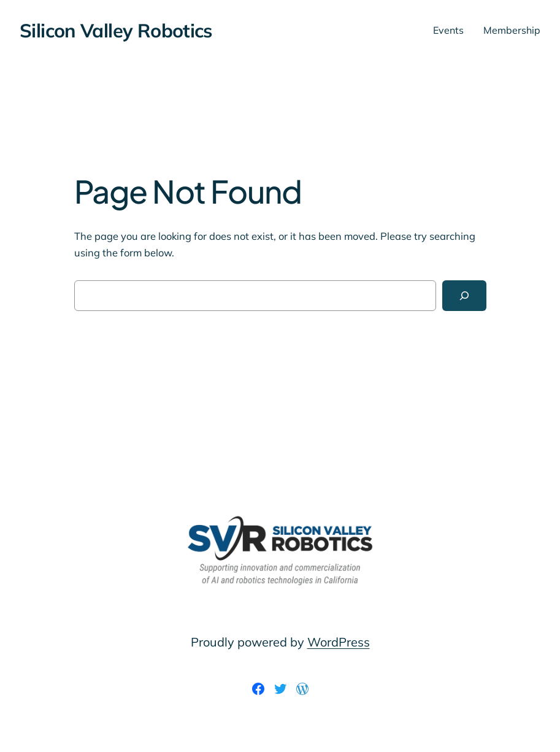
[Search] (464, 296)
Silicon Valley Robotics (116, 30)
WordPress (339, 642)
